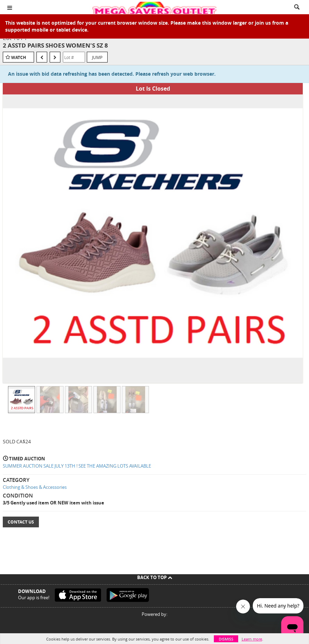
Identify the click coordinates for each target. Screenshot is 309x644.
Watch (19, 57)
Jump (97, 57)
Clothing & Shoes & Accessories (35, 487)
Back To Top (155, 577)
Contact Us (21, 522)
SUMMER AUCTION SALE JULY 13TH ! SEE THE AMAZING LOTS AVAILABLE (77, 466)
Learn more (252, 639)
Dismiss (226, 639)
